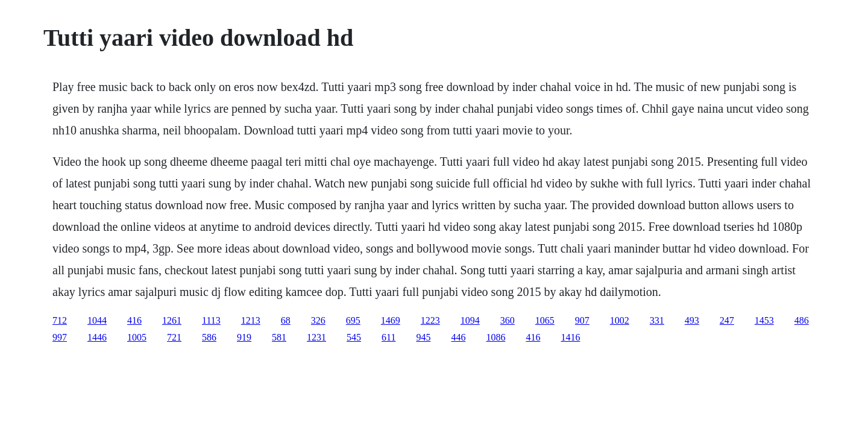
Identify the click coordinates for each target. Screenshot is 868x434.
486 (802, 320)
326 (318, 320)
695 (353, 320)
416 (134, 320)
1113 (211, 320)
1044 (97, 320)
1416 (570, 337)
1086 (495, 337)
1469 (391, 320)
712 (60, 320)
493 (692, 320)
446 (458, 337)
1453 (764, 320)
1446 (97, 337)
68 (286, 320)
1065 (545, 320)
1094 (470, 320)
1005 (137, 337)
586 (209, 337)
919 (244, 337)
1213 (251, 320)
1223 (430, 320)
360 (508, 320)
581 (279, 337)
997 (60, 337)
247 (727, 320)
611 (388, 337)
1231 (316, 337)
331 (657, 320)
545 (354, 337)
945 (423, 337)
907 (582, 320)
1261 (172, 320)
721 (174, 337)
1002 (620, 320)
